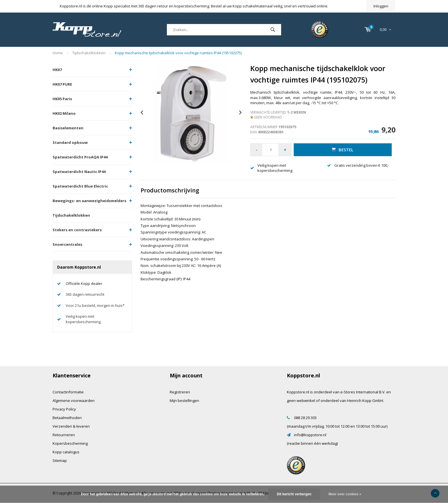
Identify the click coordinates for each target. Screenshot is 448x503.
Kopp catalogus (66, 452)
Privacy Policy (64, 409)
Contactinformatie (68, 392)
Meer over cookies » (345, 494)
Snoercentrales (67, 244)
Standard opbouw (70, 142)
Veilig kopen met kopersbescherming (83, 319)
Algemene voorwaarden (74, 401)
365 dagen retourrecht (85, 294)
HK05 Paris (62, 99)
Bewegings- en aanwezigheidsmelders (89, 201)
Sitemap (60, 460)
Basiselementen (68, 128)
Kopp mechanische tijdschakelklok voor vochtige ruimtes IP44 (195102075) (178, 53)
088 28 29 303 (305, 418)
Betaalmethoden (67, 418)
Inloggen (381, 6)
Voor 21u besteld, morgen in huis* (95, 305)
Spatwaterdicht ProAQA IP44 (80, 157)
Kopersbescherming (70, 443)
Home (58, 53)
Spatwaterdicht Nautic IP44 (79, 172)
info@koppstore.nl (310, 435)
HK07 (57, 70)
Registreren (180, 392)
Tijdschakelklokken (89, 53)
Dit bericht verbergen (294, 494)
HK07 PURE (62, 84)
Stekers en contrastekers (77, 230)
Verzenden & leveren (71, 426)
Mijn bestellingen (184, 401)
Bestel (343, 150)
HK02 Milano (64, 113)
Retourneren (64, 435)
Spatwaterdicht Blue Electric (80, 186)
